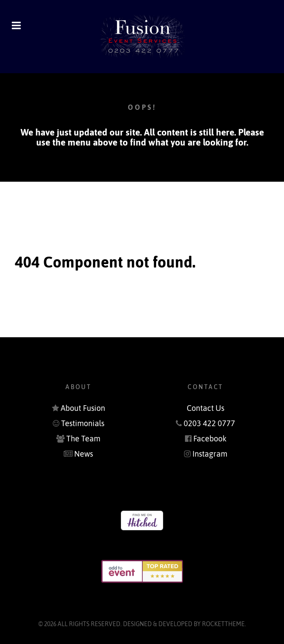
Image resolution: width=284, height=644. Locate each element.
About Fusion (83, 408)
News (84, 454)
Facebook (210, 439)
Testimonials (83, 424)
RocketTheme (223, 624)
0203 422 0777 (209, 424)
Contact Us (205, 408)
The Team (83, 439)
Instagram (210, 454)
